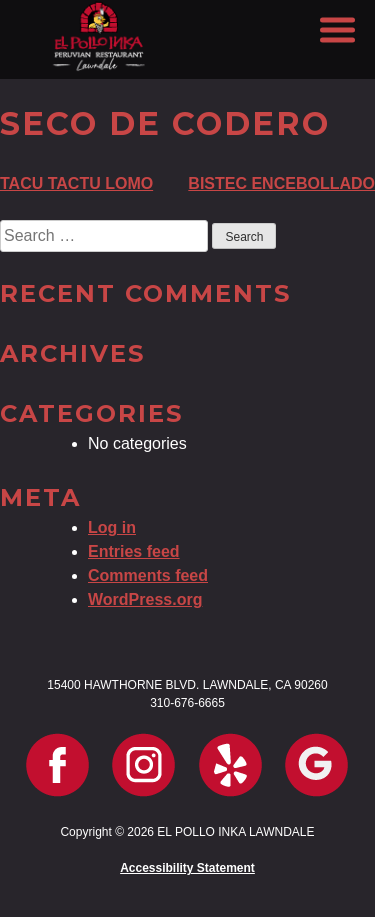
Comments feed (148, 575)
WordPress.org (145, 599)
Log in (112, 527)
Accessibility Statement (187, 868)
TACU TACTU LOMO (76, 183)
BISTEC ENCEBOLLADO (281, 183)
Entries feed (134, 551)
